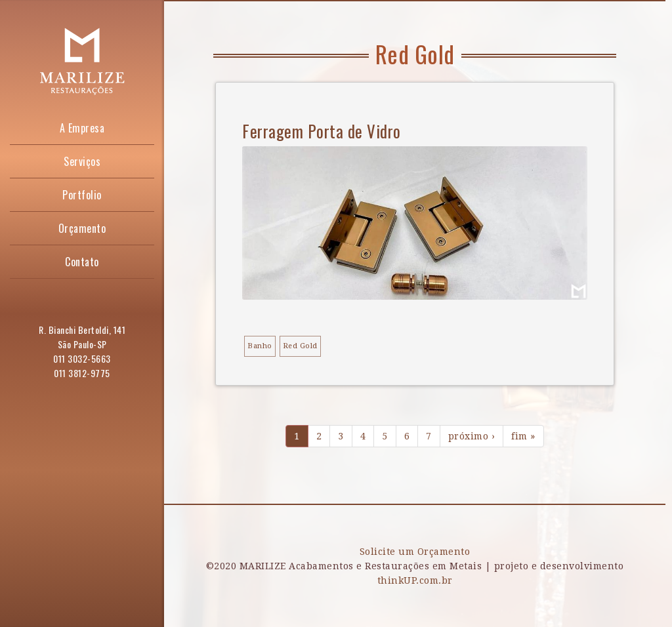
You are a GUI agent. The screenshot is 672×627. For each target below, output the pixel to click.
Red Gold (300, 346)
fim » (523, 436)
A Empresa (82, 128)
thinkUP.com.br (415, 580)
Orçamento (82, 228)
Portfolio (82, 195)
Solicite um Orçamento (415, 552)
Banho (260, 346)
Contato (82, 262)
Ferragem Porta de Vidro (322, 131)
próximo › (472, 436)
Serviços (82, 161)
